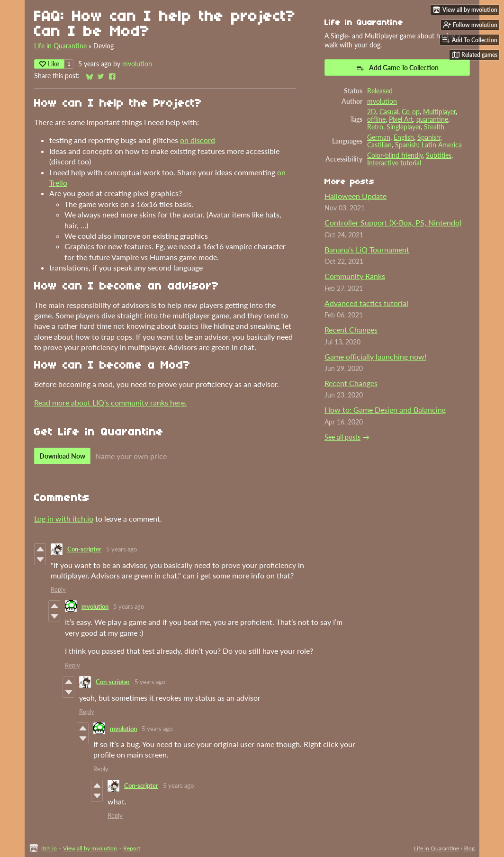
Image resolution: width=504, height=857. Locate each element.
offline (376, 119)
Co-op (411, 112)
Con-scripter (84, 549)
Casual (389, 112)
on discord (198, 140)
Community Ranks (355, 276)
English (404, 137)
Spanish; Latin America (428, 145)
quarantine (432, 119)
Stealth (434, 127)
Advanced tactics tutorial (366, 303)
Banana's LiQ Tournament (367, 249)
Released (380, 91)
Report (132, 848)
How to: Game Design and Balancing (385, 410)
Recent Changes (351, 329)
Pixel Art (401, 119)
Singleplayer (404, 127)
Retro (375, 127)
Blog (469, 848)
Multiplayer (439, 112)
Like (49, 64)
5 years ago (121, 549)
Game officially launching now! (375, 356)
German (379, 137)
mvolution (137, 64)
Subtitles (439, 155)
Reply (58, 589)
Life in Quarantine (60, 46)
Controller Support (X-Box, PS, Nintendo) (393, 222)
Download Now (62, 456)
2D (372, 112)
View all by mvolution (90, 848)
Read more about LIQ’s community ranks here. (110, 402)
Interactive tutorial (394, 163)
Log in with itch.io (64, 519)
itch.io (49, 848)
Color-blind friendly (395, 155)
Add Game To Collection (397, 68)
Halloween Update (355, 196)
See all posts (342, 437)
